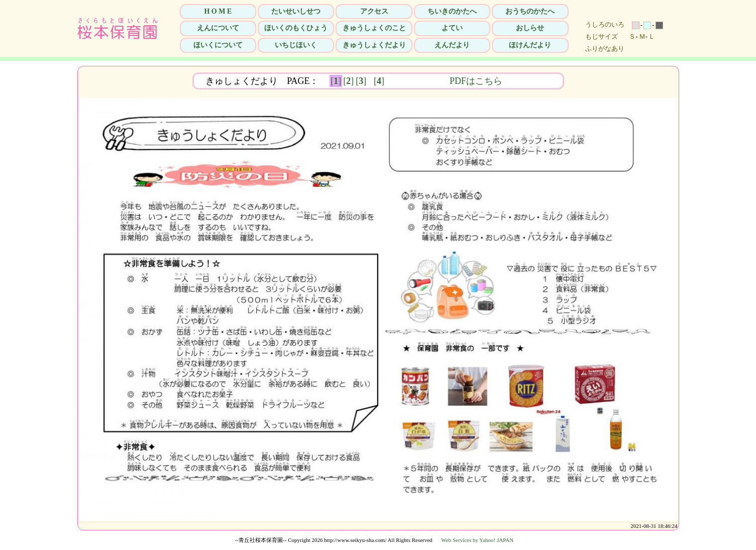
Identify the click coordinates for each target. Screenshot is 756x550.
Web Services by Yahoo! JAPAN (477, 540)
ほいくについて (218, 45)
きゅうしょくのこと (374, 28)
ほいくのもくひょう (296, 28)
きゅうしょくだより (374, 45)
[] (336, 81)
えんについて (218, 28)
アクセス (374, 11)
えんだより (452, 45)
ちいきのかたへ (452, 11)
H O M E (218, 11)
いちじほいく (296, 45)
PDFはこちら (521, 81)
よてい (452, 28)
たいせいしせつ (296, 11)
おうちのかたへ (530, 11)
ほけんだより (530, 45)
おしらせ (530, 28)
